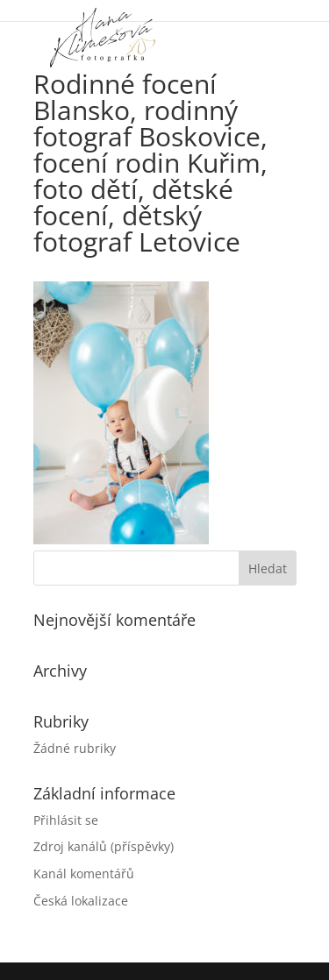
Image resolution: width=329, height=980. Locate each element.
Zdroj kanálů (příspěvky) (104, 846)
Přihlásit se (66, 820)
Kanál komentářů (84, 873)
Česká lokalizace (81, 901)
